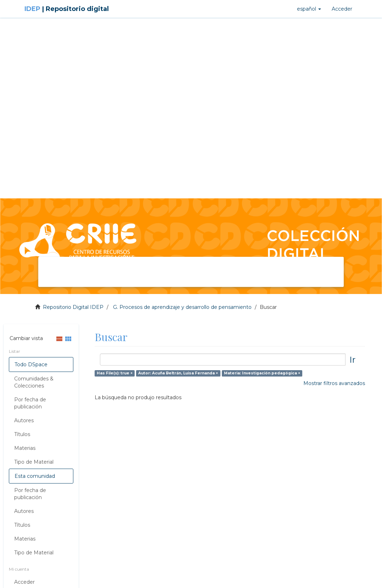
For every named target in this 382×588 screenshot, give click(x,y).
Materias (25, 448)
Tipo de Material (34, 462)
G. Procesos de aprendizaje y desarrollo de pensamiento (182, 307)
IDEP (67, 9)
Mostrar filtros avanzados (334, 383)
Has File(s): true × (115, 373)
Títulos (22, 434)
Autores (24, 420)
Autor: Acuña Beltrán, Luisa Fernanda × (178, 373)
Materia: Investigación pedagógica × (262, 373)
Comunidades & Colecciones (34, 382)
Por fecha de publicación (30, 403)
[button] (309, 9)
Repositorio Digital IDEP (73, 307)
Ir (352, 360)
